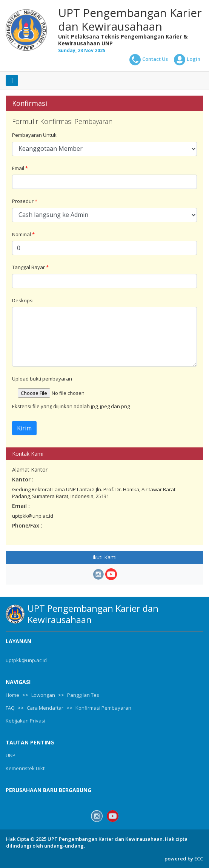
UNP (11, 755)
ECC (199, 859)
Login (187, 60)
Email (20, 168)
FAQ (10, 708)
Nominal (23, 234)
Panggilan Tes (83, 695)
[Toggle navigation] (12, 80)
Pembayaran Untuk (34, 135)
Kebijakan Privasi (25, 721)
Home (12, 695)
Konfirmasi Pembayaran (103, 708)
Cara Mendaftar (45, 708)
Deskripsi (23, 300)
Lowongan (43, 695)
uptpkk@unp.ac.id (26, 660)
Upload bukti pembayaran (42, 379)
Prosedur (25, 201)
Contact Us (149, 60)
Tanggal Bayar (30, 267)
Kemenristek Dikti (26, 768)
